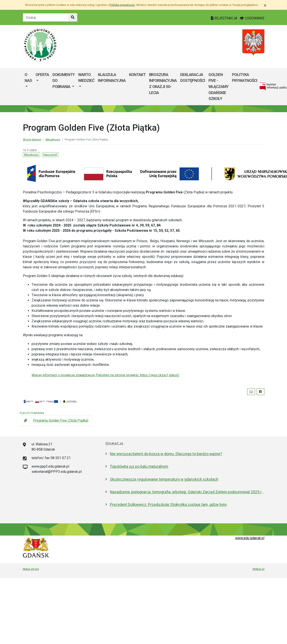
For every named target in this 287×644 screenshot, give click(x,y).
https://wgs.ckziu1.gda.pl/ (159, 375)
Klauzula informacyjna (112, 78)
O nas (28, 78)
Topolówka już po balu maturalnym (139, 467)
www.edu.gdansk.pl (250, 538)
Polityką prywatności (122, 5)
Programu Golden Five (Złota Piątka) (61, 420)
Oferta (42, 75)
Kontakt (137, 75)
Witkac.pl (258, 569)
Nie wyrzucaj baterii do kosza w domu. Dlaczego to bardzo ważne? (166, 454)
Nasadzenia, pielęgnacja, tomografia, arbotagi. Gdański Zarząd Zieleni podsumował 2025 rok (187, 492)
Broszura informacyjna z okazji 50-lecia (163, 84)
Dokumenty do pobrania (64, 81)
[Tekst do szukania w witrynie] (46, 17)
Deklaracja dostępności (193, 78)
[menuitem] (28, 87)
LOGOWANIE (252, 18)
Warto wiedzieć (86, 78)
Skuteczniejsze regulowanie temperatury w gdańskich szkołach (164, 479)
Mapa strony (31, 569)
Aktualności (53, 139)
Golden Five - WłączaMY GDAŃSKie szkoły (218, 87)
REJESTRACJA (224, 18)
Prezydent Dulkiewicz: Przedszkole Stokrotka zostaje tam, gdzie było (168, 505)
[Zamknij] (265, 5)
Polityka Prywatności (245, 78)
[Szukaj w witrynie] (73, 17)
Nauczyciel (50, 155)
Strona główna (32, 139)
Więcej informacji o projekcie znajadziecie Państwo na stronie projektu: (85, 375)
